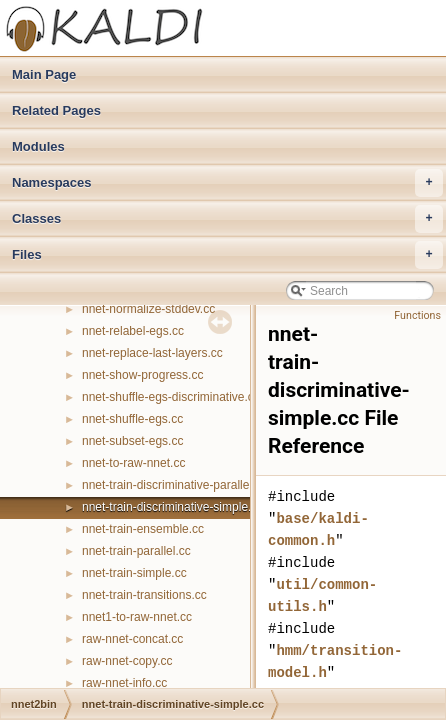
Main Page (44, 74)
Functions (417, 315)
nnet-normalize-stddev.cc (148, 309)
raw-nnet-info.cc (124, 683)
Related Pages (56, 110)
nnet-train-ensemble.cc (143, 529)
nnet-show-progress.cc (142, 375)
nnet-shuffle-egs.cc (132, 419)
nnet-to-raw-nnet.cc (133, 463)
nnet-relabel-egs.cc (133, 331)
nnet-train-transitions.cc (144, 595)
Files (227, 255)
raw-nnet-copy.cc (127, 661)
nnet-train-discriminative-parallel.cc (174, 485)
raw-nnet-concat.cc (132, 639)
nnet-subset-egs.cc (132, 441)
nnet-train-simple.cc (134, 573)
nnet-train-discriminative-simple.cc (172, 507)
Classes (227, 219)
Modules (38, 146)
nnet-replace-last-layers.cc (152, 353)
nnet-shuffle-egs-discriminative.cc (171, 397)
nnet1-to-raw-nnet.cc (137, 617)
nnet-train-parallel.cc (136, 551)
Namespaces (227, 183)
